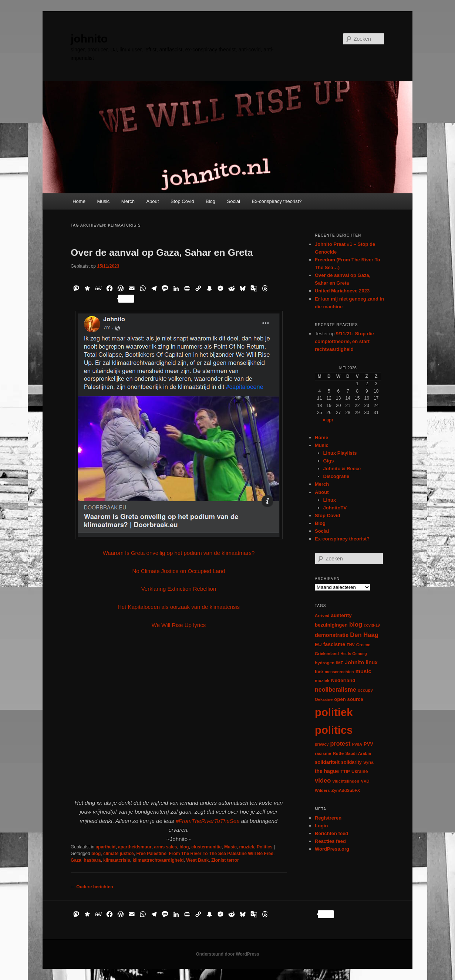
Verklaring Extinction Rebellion (179, 589)
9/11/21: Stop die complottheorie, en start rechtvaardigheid (344, 341)
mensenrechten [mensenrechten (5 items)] (339, 672)
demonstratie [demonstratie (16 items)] (332, 635)
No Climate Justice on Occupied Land (179, 571)
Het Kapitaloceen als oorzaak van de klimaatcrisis (179, 607)
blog (184, 847)
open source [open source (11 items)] (349, 699)
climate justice (119, 854)
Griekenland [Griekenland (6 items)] (327, 654)
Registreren (328, 818)
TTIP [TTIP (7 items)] (345, 771)
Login (321, 826)
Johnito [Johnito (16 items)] (354, 662)
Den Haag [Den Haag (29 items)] (364, 635)
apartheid (105, 847)
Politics (265, 847)
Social (234, 201)
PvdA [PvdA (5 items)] (357, 744)
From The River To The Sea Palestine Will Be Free (221, 854)
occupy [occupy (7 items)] (365, 690)
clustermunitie (206, 847)
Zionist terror (225, 860)
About (152, 201)
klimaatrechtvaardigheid (158, 860)
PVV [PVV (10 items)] (368, 744)
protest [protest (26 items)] (341, 743)
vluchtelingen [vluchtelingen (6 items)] (346, 781)
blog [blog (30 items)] (356, 625)
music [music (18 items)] (363, 671)
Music (103, 201)
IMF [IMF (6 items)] (339, 663)
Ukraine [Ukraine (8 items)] (360, 772)
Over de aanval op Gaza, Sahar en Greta (162, 252)
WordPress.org (332, 849)
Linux (330, 500)
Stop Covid (182, 201)
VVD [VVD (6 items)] (365, 781)
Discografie (336, 476)
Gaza (76, 860)
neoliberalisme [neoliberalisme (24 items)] (336, 690)
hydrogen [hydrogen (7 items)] (325, 663)
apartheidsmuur (135, 847)
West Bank (197, 860)
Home (79, 201)
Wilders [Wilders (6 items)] (322, 790)
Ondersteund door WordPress (227, 954)
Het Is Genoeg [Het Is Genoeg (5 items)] (354, 654)
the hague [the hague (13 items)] (327, 771)
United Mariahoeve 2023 (342, 291)
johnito (89, 39)
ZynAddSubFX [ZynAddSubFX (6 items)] (346, 790)
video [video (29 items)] (323, 781)
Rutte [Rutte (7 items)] (338, 753)
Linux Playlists (340, 453)
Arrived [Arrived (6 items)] (322, 616)
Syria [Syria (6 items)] (368, 762)
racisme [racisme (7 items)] (323, 753)
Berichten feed (331, 833)
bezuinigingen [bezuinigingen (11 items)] (331, 625)
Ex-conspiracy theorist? (277, 201)
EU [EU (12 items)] (318, 645)
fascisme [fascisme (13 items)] (334, 644)
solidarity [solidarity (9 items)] (351, 762)
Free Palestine (151, 854)
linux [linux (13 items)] (372, 662)
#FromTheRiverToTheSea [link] (208, 821)
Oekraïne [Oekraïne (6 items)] (324, 699)
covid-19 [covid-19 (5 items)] (372, 625)
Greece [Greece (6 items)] (363, 645)
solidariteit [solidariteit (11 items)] (327, 762)
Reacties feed (330, 841)
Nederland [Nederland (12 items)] (343, 680)
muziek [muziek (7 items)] (322, 680)
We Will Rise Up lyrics (179, 625)
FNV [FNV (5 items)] (350, 645)
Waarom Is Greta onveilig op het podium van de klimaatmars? (179, 553)
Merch (128, 201)
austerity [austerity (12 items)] (341, 615)
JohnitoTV (335, 508)
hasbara (92, 860)
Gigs (329, 461)
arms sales (165, 847)
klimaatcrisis (117, 860)
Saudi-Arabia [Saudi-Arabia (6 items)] (358, 753)
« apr (328, 420)
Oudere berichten (92, 887)
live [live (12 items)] (319, 672)
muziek (247, 847)
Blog (210, 201)
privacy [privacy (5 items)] (322, 744)
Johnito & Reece (342, 469)
